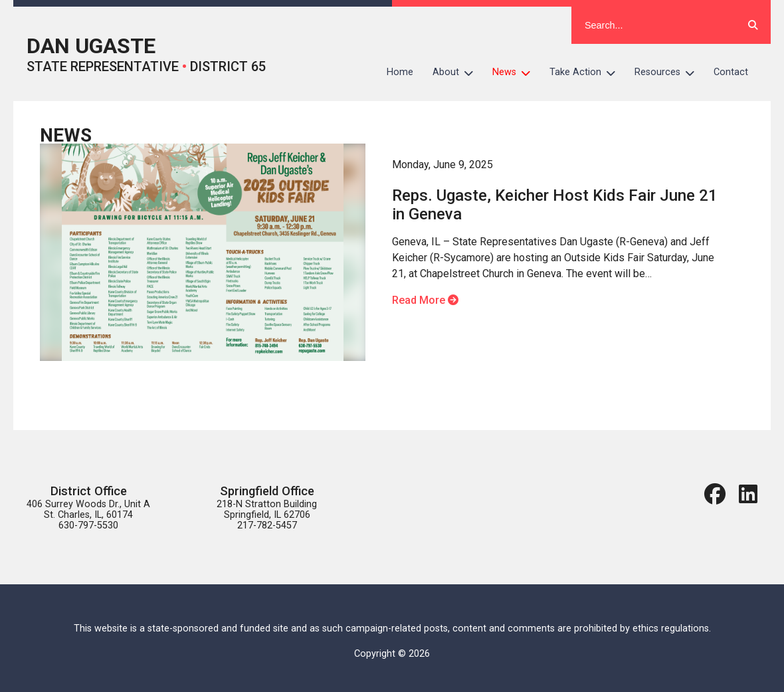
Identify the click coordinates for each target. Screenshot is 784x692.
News (516, 72)
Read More (425, 300)
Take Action (587, 72)
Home (400, 72)
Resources (669, 72)
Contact (731, 72)
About (458, 72)
